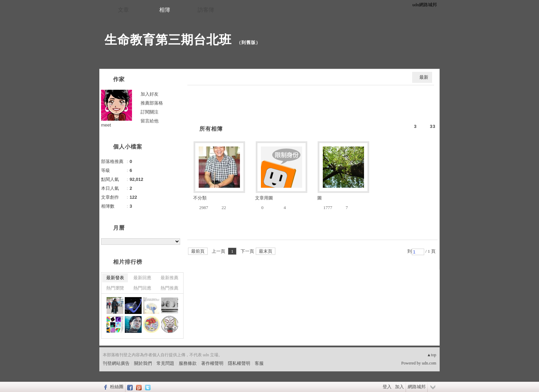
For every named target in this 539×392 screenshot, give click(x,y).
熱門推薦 (169, 288)
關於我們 (143, 363)
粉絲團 (117, 387)
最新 (424, 77)
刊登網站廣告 (116, 363)
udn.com (429, 363)
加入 (399, 387)
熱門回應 (142, 288)
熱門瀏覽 (115, 288)
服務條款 (188, 363)
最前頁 (198, 251)
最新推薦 (169, 278)
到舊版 (249, 42)
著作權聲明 (212, 363)
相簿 (165, 10)
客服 (259, 363)
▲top (432, 355)
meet (106, 125)
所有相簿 (211, 129)
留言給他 (150, 121)
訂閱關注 (150, 112)
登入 (387, 387)
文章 (123, 10)
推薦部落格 (152, 103)
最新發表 (115, 278)
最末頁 (266, 251)
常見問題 (165, 363)
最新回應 (142, 278)
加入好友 (150, 94)
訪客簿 (206, 10)
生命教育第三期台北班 (168, 40)
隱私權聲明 (239, 363)
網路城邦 (417, 387)
